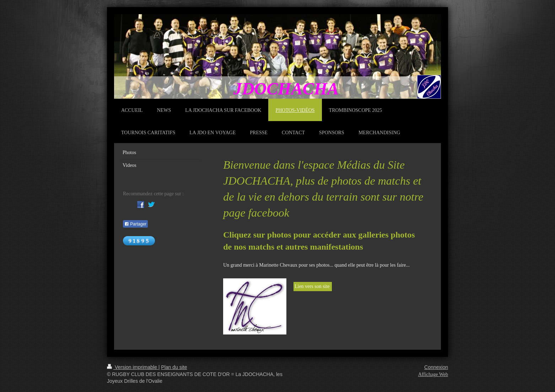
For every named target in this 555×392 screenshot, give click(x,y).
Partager (135, 224)
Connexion (436, 367)
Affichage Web (433, 374)
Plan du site (174, 367)
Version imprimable (133, 367)
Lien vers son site (313, 286)
